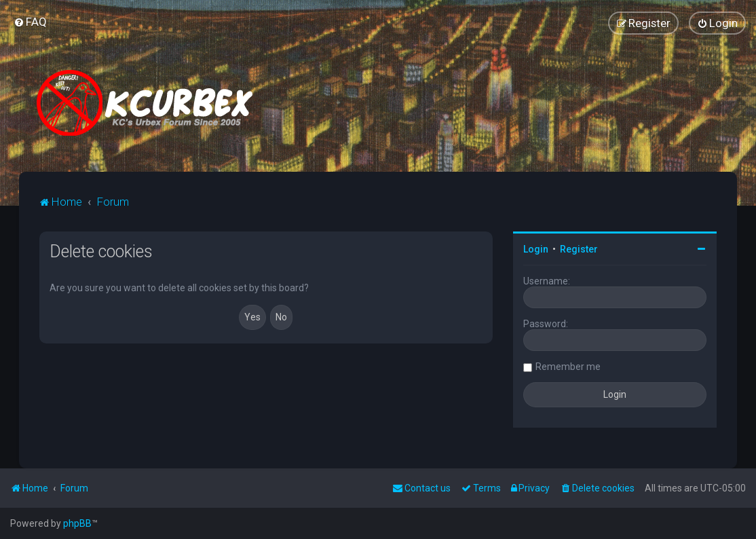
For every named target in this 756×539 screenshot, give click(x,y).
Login (536, 249)
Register (579, 249)
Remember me (568, 367)
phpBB (77, 523)
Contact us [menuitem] (421, 488)
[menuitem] (30, 22)
